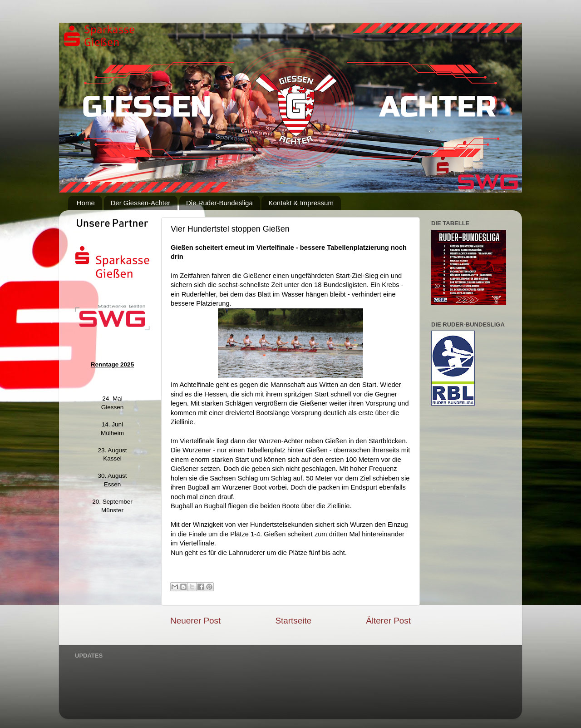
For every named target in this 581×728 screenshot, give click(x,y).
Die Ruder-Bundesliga (219, 203)
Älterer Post (388, 621)
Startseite (293, 621)
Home (86, 203)
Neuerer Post (195, 621)
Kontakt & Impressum (301, 203)
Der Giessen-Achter (141, 203)
